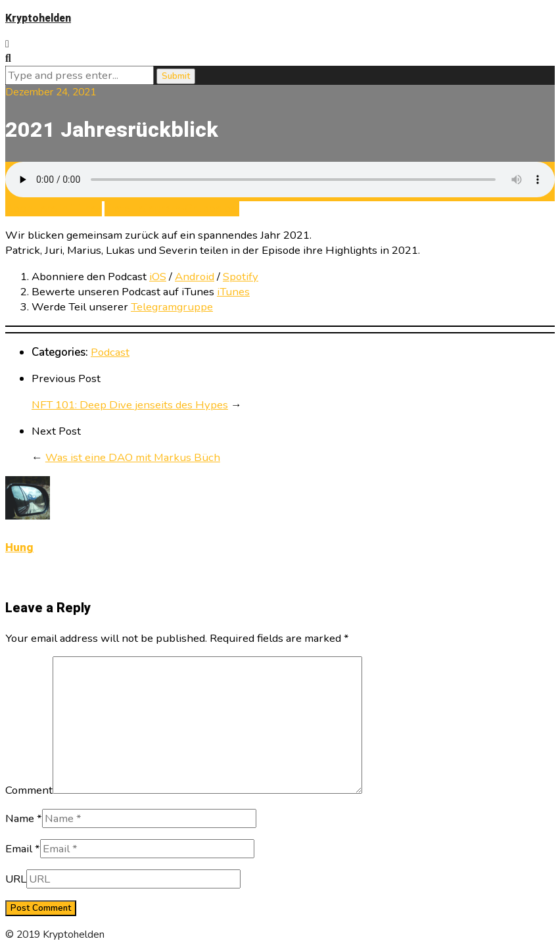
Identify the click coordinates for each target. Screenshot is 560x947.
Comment (29, 790)
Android (195, 277)
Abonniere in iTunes (54, 209)
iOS (158, 277)
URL (16, 879)
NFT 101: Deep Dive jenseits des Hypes (130, 405)
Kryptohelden (38, 18)
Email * (23, 849)
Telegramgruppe (172, 307)
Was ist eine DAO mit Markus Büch (133, 457)
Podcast (110, 352)
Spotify (241, 277)
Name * (24, 818)
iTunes (233, 292)
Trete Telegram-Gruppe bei (172, 209)
